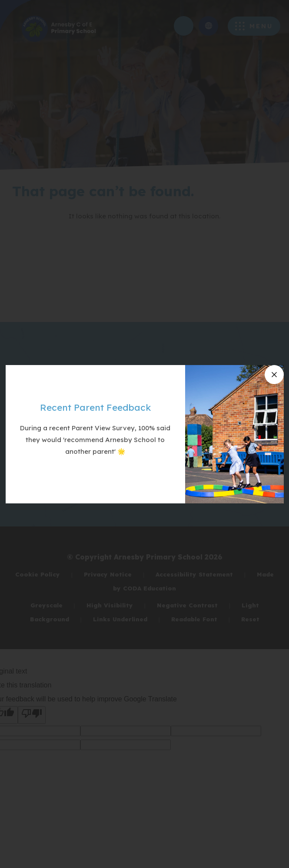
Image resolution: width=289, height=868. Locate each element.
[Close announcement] (274, 375)
